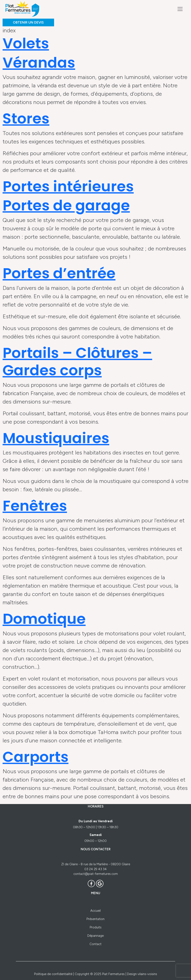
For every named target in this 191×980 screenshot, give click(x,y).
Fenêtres (35, 506)
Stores (26, 118)
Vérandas (39, 63)
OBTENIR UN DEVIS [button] (28, 22)
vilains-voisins (147, 974)
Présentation (95, 919)
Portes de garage (66, 205)
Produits (96, 927)
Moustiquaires (56, 438)
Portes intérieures (68, 186)
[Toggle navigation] (180, 9)
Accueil (95, 911)
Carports (36, 757)
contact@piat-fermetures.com (96, 874)
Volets (26, 43)
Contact (95, 944)
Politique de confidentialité (53, 974)
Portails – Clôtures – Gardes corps (77, 362)
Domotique (44, 619)
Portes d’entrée (59, 273)
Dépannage (95, 936)
